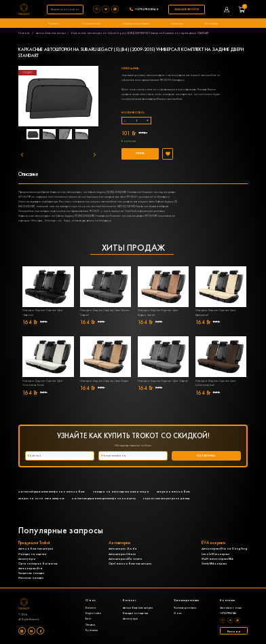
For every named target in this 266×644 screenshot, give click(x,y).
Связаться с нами (231, 608)
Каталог (54, 23)
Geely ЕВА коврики (214, 563)
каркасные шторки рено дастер (167, 498)
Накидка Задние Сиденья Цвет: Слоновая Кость (43, 383)
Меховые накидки (31, 578)
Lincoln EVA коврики (215, 554)
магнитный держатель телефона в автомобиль (52, 491)
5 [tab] (77, 149)
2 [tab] (66, 136)
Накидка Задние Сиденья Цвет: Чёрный (43, 312)
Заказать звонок (187, 9)
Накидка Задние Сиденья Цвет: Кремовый (216, 312)
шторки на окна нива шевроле (41, 498)
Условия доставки (185, 608)
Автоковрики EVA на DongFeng (225, 549)
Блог (88, 619)
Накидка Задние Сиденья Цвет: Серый (163, 381)
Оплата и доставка (136, 23)
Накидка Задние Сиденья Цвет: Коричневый (158, 312)
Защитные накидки (31, 573)
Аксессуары (27, 559)
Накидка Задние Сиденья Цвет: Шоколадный (216, 383)
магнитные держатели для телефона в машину (104, 498)
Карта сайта (93, 613)
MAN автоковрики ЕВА (217, 559)
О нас (178, 613)
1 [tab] (46, 136)
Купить (140, 153)
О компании (91, 23)
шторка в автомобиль (173, 491)
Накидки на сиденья (32, 554)
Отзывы (90, 625)
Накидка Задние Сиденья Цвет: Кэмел (104, 381)
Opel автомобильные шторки (130, 563)
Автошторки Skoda (123, 549)
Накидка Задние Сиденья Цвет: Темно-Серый (105, 312)
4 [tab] (56, 149)
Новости (177, 23)
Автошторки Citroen (122, 554)
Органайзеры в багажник (38, 563)
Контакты (211, 23)
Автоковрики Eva (31, 568)
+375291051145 (147, 9)
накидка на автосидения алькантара (121, 491)
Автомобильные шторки (51, 33)
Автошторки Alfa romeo (126, 559)
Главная (24, 33)
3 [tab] (87, 136)
